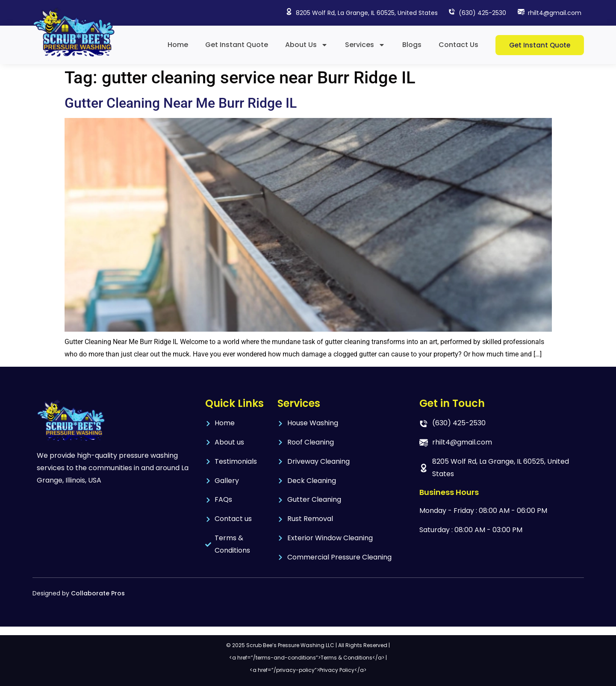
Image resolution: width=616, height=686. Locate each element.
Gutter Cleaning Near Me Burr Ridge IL (181, 103)
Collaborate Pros (98, 593)
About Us (307, 45)
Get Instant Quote (237, 45)
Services (365, 45)
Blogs (412, 45)
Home (178, 45)
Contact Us (458, 45)
